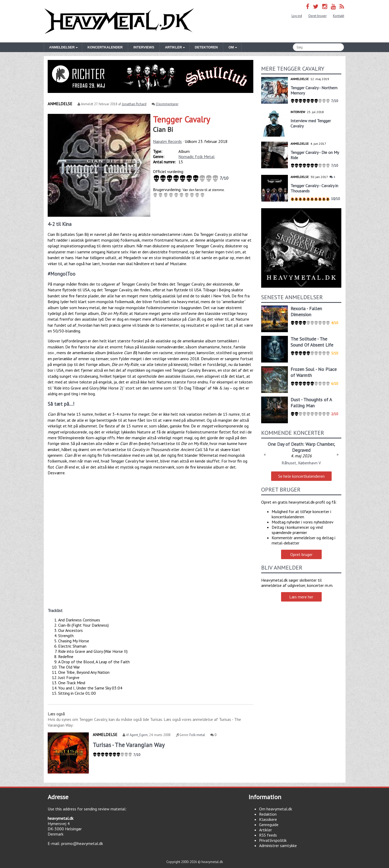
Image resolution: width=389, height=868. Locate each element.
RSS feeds (268, 835)
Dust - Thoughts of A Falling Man (311, 403)
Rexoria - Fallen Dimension (306, 311)
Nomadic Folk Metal (196, 157)
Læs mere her (301, 597)
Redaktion (268, 814)
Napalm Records (167, 141)
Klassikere (268, 819)
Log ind (297, 16)
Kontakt (339, 16)
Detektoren (206, 47)
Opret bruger (317, 16)
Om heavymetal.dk (276, 809)
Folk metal (197, 735)
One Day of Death (285, 444)
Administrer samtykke (278, 845)
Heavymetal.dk (119, 21)
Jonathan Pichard (134, 104)
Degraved (301, 450)
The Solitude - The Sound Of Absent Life (312, 342)
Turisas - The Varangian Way (129, 745)
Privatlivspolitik (273, 840)
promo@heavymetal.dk (82, 843)
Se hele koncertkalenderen (301, 476)
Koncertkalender (105, 47)
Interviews (144, 47)
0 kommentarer (167, 104)
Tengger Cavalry (182, 119)
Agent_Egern (139, 735)
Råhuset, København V (301, 463)
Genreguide (269, 825)
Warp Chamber (320, 444)
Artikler (265, 830)
